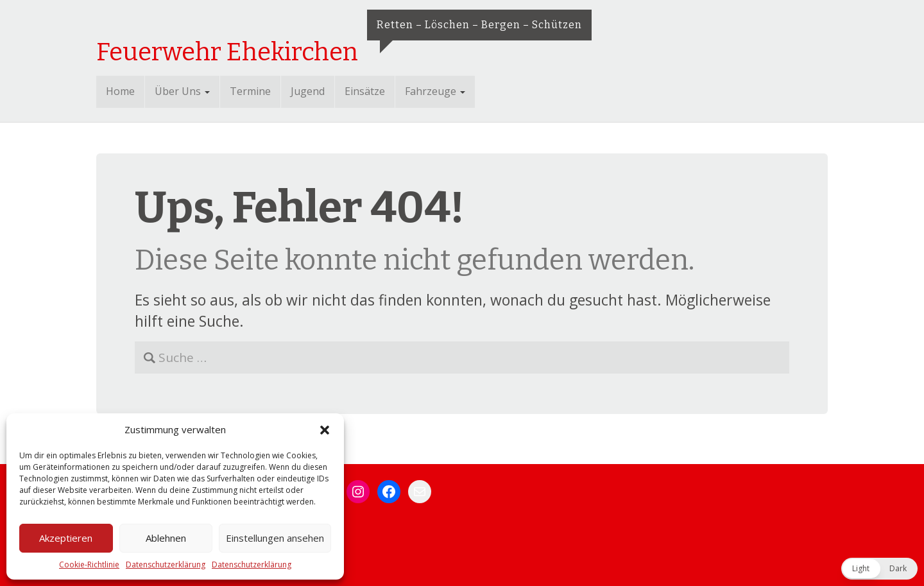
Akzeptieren (66, 538)
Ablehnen (166, 538)
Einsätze (365, 91)
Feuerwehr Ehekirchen (227, 52)
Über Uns (182, 91)
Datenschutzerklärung (166, 564)
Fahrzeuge (435, 91)
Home (120, 91)
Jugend (308, 91)
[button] (325, 430)
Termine (250, 91)
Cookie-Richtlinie (89, 564)
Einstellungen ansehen (275, 538)
